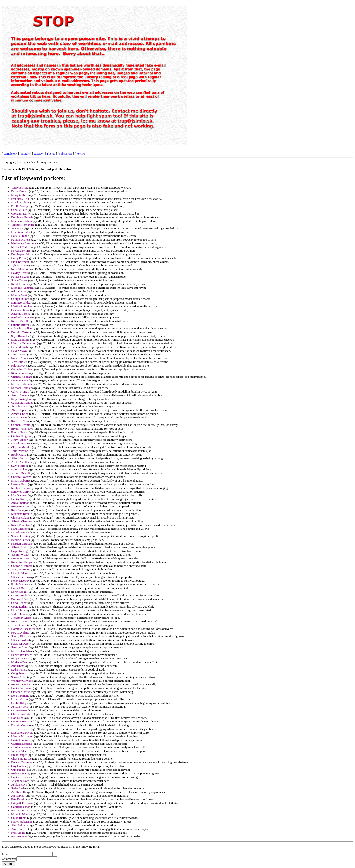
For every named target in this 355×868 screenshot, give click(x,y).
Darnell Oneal (20, 588)
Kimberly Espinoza (23, 317)
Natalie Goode (20, 358)
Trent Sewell (19, 625)
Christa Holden (20, 518)
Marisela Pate (19, 662)
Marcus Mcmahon (22, 736)
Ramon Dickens (21, 239)
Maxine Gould (20, 651)
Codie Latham (20, 607)
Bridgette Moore (21, 506)
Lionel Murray (20, 532)
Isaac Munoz (19, 810)
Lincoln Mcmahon (22, 573)
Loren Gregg (19, 592)
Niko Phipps (19, 291)
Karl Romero (19, 836)
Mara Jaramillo (20, 340)
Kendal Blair (19, 284)
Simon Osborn (20, 480)
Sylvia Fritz (18, 466)
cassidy (38, 154)
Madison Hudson (21, 221)
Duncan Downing (22, 762)
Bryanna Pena (20, 380)
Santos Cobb (19, 677)
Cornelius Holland (22, 369)
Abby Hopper (19, 410)
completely (10, 154)
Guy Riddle (18, 770)
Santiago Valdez (21, 303)
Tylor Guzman (20, 265)
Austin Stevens (20, 395)
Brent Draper (19, 755)
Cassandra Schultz (22, 403)
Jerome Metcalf (21, 473)
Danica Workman (22, 688)
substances (66, 154)
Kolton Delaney (21, 773)
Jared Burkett (19, 362)
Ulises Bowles (20, 640)
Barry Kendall (20, 191)
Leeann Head (19, 484)
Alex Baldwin (20, 825)
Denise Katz (19, 499)
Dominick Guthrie (22, 217)
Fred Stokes (18, 833)
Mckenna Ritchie (21, 514)
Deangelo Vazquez (22, 288)
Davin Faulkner (21, 740)
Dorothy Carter (20, 332)
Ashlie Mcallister (22, 462)
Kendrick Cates (21, 540)
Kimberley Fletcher (23, 243)
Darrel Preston (20, 443)
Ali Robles (18, 796)
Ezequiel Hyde (20, 599)
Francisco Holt (20, 199)
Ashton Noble (20, 707)
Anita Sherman (20, 503)
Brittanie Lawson (22, 558)
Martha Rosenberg (22, 306)
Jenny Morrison (21, 569)
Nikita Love (18, 366)
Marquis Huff (19, 195)
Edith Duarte (19, 584)
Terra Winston (20, 451)
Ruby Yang (18, 510)
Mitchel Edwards (21, 384)
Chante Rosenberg (22, 714)
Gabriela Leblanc (22, 744)
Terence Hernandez (23, 225)
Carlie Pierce (19, 710)
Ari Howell (18, 792)
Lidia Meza (18, 610)
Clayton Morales (21, 447)
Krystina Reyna (21, 251)
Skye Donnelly (20, 336)
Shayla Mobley (20, 202)
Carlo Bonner (19, 603)
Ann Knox (17, 666)
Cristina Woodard (22, 377)
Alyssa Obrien (20, 414)
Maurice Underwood (24, 343)
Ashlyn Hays (19, 784)
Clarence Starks (21, 692)
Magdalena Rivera (22, 733)
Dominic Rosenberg (23, 629)
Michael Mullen (21, 247)
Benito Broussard (22, 655)
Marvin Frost (19, 295)
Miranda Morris (21, 814)
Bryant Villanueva (22, 429)
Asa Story (17, 228)
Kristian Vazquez (21, 543)
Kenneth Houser (21, 684)
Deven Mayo (19, 351)
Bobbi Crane (19, 455)
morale (25, 154)
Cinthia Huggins (21, 436)
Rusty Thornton (21, 525)
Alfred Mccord (20, 458)
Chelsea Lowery (21, 477)
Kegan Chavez (20, 621)
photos (51, 154)
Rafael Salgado (20, 277)
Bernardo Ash (19, 347)
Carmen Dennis (21, 425)
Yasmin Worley (20, 555)
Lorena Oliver (20, 699)
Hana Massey (19, 529)
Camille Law (19, 210)
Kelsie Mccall (20, 321)
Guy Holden (19, 766)
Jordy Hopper (19, 440)
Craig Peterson (20, 673)
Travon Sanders (21, 729)
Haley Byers (19, 258)
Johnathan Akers (21, 618)
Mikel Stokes (19, 469)
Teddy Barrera (20, 188)
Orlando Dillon (20, 310)
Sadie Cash (18, 788)
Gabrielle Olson (21, 807)
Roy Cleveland (20, 632)
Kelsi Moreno (19, 269)
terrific (81, 154)
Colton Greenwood (23, 721)
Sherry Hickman (21, 636)
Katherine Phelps (21, 562)
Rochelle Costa (20, 421)
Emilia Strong (20, 206)
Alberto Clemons (21, 521)
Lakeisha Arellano (22, 328)
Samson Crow (20, 647)
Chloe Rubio (19, 818)
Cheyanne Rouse (21, 759)
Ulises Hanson (20, 577)
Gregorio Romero (22, 566)
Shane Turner (19, 280)
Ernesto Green (20, 725)
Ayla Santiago (20, 406)
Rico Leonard (19, 373)
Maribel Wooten (21, 747)
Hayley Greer (19, 273)
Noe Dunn (17, 718)
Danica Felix (19, 777)
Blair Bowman (20, 262)
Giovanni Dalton (21, 214)
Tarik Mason (19, 354)
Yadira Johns (19, 614)
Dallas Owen (19, 417)
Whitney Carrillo (21, 681)
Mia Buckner (19, 495)
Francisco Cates (21, 232)
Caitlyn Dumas (20, 299)
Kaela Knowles (20, 644)
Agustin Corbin (21, 314)
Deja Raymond (20, 695)
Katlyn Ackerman (22, 822)
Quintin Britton (20, 325)
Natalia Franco (20, 236)
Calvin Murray (20, 391)
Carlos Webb (19, 595)
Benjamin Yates (21, 658)
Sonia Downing (21, 536)
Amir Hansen (19, 829)
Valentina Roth (20, 781)
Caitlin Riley (19, 703)
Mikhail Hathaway (22, 488)
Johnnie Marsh (20, 751)
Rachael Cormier (21, 388)
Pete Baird (17, 799)
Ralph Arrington (21, 399)
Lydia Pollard (19, 670)
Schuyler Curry (20, 492)
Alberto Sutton (20, 547)
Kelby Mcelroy (20, 581)
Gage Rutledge (20, 551)
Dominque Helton (22, 254)
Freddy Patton (20, 432)
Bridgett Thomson (22, 803)
